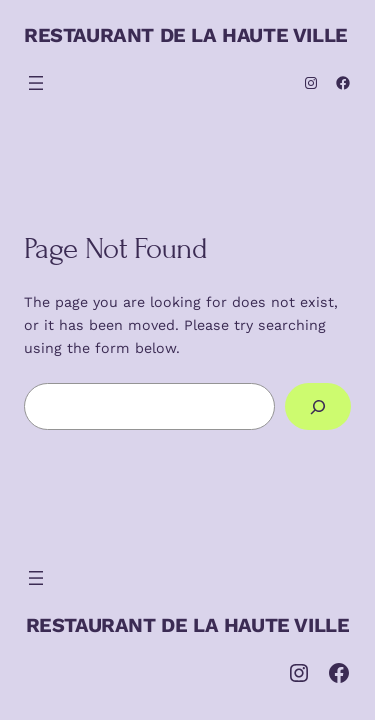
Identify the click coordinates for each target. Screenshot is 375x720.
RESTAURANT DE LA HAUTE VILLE (186, 35)
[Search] (318, 406)
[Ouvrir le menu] (36, 83)
